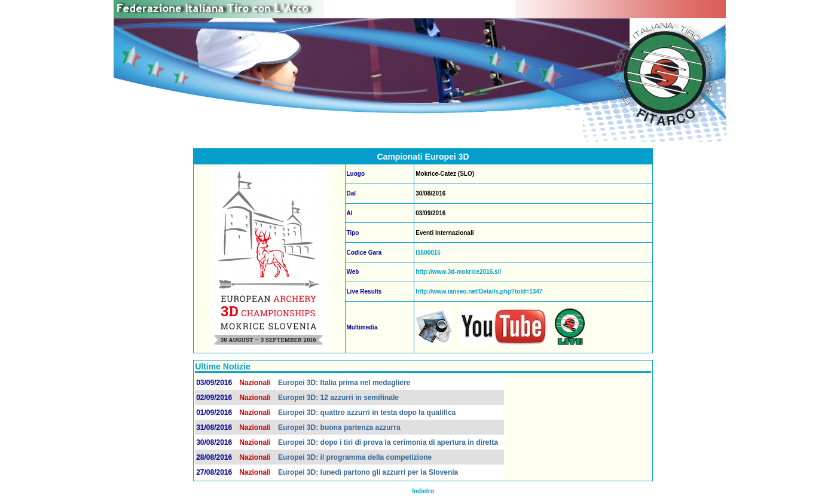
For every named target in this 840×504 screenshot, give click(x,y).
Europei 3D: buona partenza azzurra (339, 427)
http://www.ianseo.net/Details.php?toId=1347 (479, 291)
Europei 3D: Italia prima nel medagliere (344, 383)
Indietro (423, 491)
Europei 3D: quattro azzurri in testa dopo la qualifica (367, 413)
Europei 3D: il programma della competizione (355, 457)
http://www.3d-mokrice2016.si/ (458, 272)
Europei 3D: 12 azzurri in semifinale (338, 398)
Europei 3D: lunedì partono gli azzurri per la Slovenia (368, 472)
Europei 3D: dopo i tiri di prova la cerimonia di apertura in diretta (388, 442)
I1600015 (428, 253)
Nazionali (255, 383)
